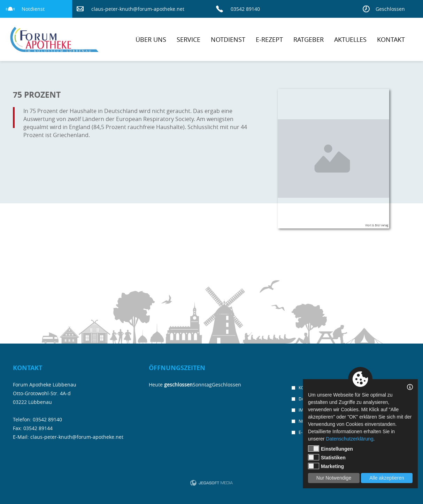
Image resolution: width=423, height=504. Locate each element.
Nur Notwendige (334, 478)
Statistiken (327, 457)
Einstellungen (330, 449)
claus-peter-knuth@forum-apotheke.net (138, 9)
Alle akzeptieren (387, 478)
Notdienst (33, 9)
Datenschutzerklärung (349, 439)
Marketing (326, 466)
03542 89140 (245, 9)
